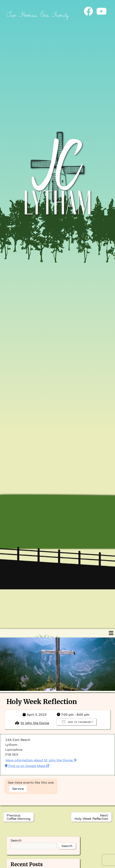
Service (18, 789)
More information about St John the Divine (41, 760)
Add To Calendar (76, 722)
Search (16, 840)
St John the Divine (35, 723)
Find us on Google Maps (27, 766)
